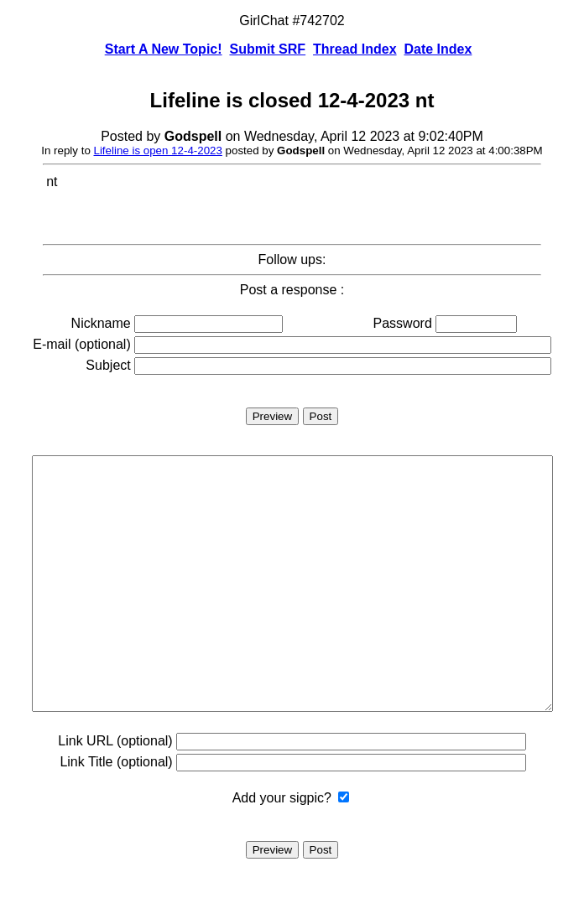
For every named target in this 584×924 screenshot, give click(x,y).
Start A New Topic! (164, 49)
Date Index (438, 49)
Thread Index (355, 49)
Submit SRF (267, 49)
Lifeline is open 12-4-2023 (158, 151)
